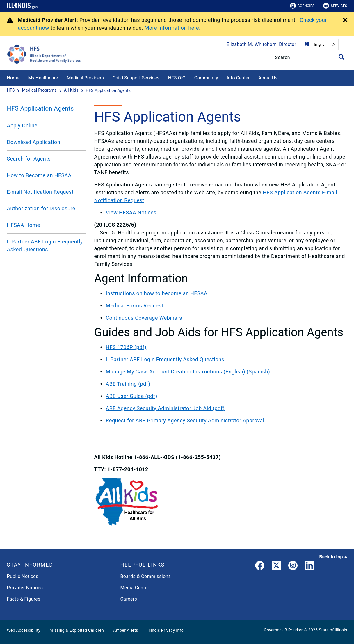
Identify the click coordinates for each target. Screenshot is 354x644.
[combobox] (325, 44)
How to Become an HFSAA (39, 175)
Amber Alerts (126, 630)
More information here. (173, 28)
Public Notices (23, 576)
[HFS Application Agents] (108, 90)
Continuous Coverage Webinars (144, 318)
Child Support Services (136, 78)
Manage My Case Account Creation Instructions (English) (176, 372)
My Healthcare (43, 78)
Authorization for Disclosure (41, 208)
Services (335, 6)
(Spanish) (258, 372)
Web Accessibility (24, 630)
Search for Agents (29, 159)
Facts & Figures (24, 599)
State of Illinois (333, 630)
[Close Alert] (345, 20)
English (320, 44)
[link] (260, 567)
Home (13, 78)
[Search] (309, 57)
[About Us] (282, 77)
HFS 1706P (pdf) (126, 347)
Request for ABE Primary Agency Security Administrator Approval (186, 420)
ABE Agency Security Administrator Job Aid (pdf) (165, 408)
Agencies (302, 6)
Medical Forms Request (135, 306)
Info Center (238, 78)
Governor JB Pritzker (283, 630)
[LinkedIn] (309, 567)
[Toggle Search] (341, 57)
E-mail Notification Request (40, 192)
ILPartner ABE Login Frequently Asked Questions (45, 245)
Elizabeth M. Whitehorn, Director (261, 44)
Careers (129, 599)
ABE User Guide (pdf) (132, 396)
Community (206, 78)
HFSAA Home (24, 225)
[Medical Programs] (40, 90)
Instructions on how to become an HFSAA (158, 293)
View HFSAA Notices (131, 212)
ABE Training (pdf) (128, 384)
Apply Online (22, 126)
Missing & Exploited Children (77, 630)
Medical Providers (85, 78)
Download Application (34, 142)
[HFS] (11, 90)
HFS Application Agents (40, 108)
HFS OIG (177, 78)
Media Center (135, 588)
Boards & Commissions (146, 576)
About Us (268, 78)
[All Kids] (72, 90)
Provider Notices (25, 588)
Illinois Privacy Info (166, 630)
